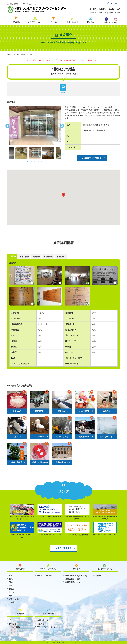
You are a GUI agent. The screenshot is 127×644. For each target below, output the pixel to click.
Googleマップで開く (92, 158)
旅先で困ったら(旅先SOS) (76, 576)
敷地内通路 (61, 257)
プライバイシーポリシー (47, 627)
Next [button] (62, 125)
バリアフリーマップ (45, 576)
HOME (10, 54)
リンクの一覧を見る (62, 548)
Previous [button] (7, 125)
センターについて (72, 22)
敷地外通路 (48, 257)
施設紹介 (17, 54)
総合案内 (12, 256)
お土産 (12, 589)
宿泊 (11, 582)
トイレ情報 (24, 257)
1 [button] (28, 161)
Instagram (116, 20)
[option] (35, 125)
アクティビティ (15, 599)
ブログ (12, 620)
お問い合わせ (91, 22)
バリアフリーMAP (35, 22)
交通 (11, 596)
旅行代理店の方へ (73, 582)
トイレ (12, 592)
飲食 (11, 576)
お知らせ (13, 624)
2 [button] (31, 161)
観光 (11, 579)
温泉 (11, 586)
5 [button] (42, 161)
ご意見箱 (41, 624)
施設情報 (36, 257)
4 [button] (38, 161)
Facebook (106, 20)
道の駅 (12, 602)
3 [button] (35, 161)
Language (113, 3)
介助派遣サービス (73, 579)
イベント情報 (14, 627)
